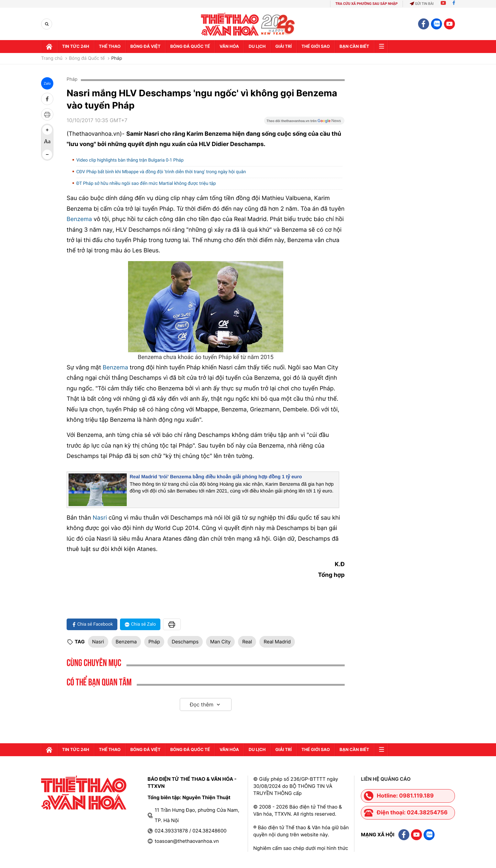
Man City (220, 642)
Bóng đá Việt (145, 47)
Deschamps (185, 642)
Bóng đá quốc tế (190, 47)
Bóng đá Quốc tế (87, 58)
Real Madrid (277, 642)
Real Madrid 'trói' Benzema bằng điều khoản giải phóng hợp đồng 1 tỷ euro (216, 477)
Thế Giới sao (316, 47)
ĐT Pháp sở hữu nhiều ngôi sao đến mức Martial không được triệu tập (146, 184)
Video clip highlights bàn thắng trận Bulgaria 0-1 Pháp (130, 160)
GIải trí (283, 47)
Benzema (79, 219)
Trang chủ (52, 58)
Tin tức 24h (76, 47)
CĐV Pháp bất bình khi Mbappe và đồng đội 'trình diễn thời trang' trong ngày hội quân (161, 172)
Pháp (117, 58)
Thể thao (110, 47)
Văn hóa (229, 47)
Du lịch (257, 47)
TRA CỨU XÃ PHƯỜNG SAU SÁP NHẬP (367, 4)
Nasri (101, 518)
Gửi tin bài (422, 4)
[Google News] (304, 123)
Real (247, 642)
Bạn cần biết (354, 47)
